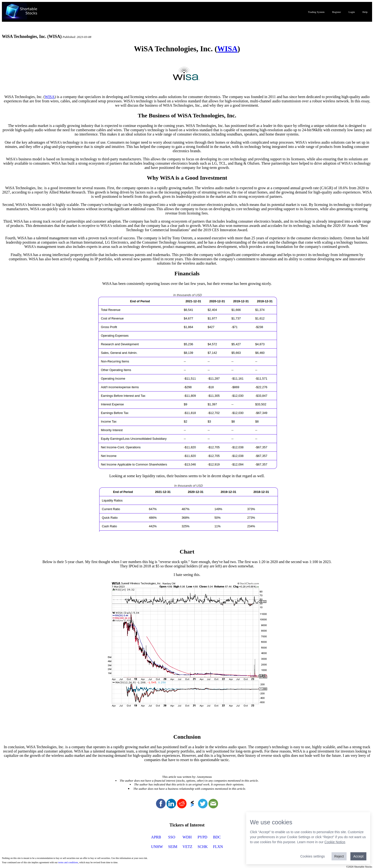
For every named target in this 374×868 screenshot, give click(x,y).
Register (337, 12)
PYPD (202, 837)
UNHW (157, 847)
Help (365, 12)
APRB (156, 837)
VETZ (187, 847)
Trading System (316, 12)
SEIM (173, 847)
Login (352, 12)
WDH (187, 837)
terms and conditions (68, 862)
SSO (172, 837)
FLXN (218, 847)
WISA (227, 49)
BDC (217, 837)
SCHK (203, 847)
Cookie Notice (335, 842)
